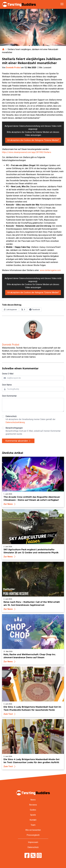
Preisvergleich (33, 835)
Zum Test (10, 714)
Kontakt (33, 820)
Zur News (10, 504)
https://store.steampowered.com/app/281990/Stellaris (27, 152)
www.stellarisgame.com (50, 270)
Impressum (33, 842)
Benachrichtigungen (35, 431)
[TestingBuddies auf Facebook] (27, 855)
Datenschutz (35, 419)
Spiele (33, 815)
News (33, 800)
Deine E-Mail (8, 374)
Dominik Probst (13, 68)
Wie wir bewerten (33, 830)
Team (33, 825)
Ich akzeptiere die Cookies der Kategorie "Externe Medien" (33, 140)
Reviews (33, 805)
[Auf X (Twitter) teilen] (23, 310)
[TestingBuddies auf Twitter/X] (33, 855)
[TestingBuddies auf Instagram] (39, 855)
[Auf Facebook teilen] (35, 310)
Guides (33, 810)
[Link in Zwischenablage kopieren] (10, 310)
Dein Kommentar (9, 396)
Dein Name (7, 385)
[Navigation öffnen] (62, 4)
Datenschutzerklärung (15, 422)
